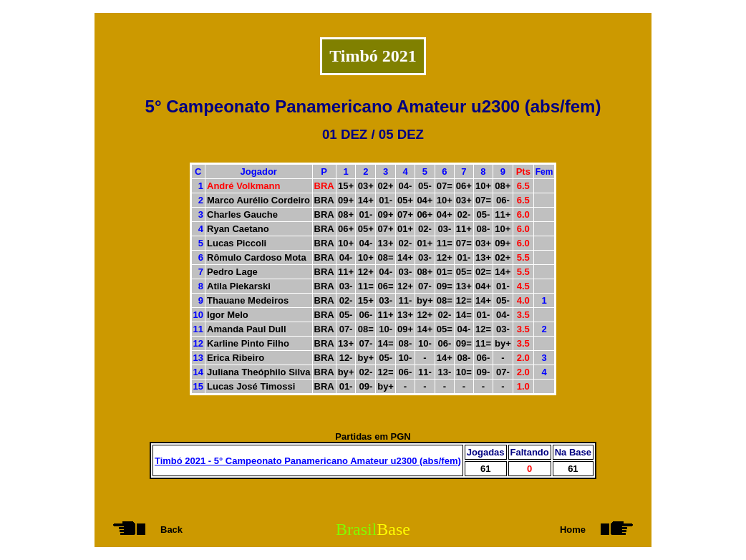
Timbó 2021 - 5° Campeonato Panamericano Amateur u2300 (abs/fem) (308, 461)
